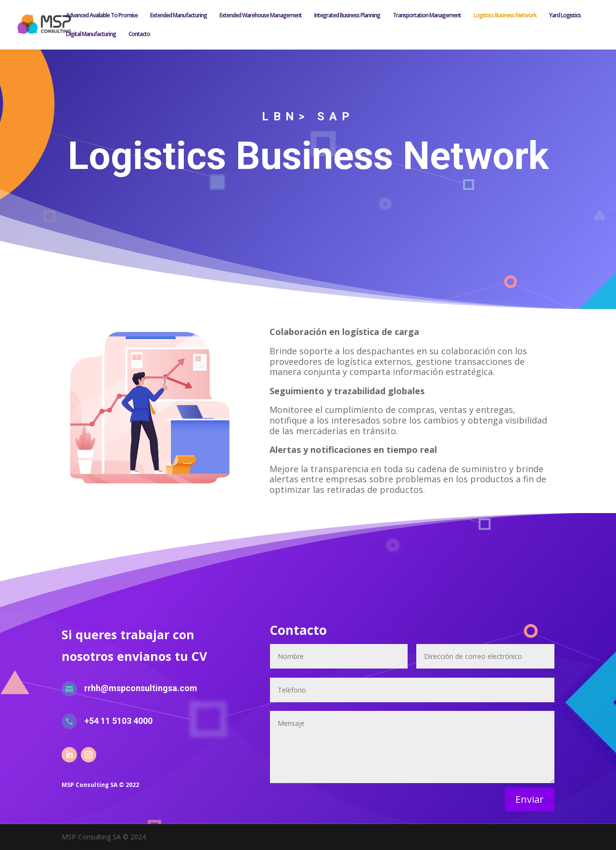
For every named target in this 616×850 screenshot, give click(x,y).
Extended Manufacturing (179, 16)
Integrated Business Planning (347, 16)
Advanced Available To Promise (102, 16)
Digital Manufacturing (91, 34)
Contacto (139, 34)
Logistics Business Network (505, 16)
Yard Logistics (565, 16)
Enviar (530, 799)
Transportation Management (427, 16)
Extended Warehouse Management (261, 16)
